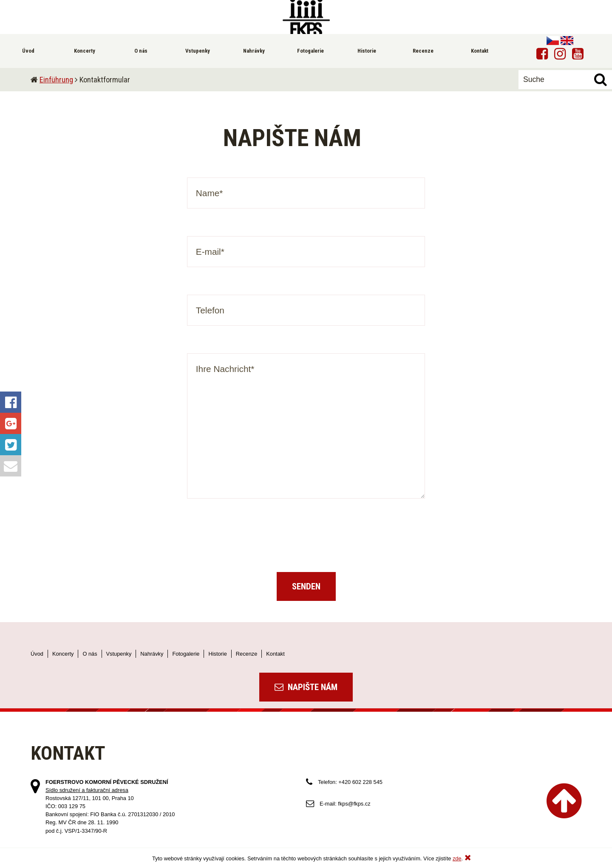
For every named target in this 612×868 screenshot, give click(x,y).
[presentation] (306, 543)
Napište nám (306, 687)
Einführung (56, 80)
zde (457, 858)
